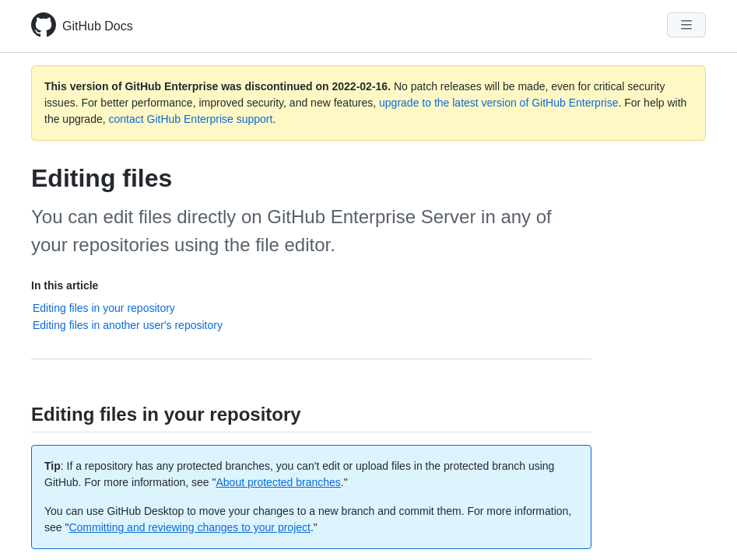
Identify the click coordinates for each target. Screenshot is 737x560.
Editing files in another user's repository (128, 325)
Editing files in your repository (104, 308)
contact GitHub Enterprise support (191, 119)
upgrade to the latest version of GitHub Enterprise (498, 103)
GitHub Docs (98, 26)
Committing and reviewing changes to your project (190, 527)
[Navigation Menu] (686, 25)
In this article (65, 285)
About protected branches (279, 482)
